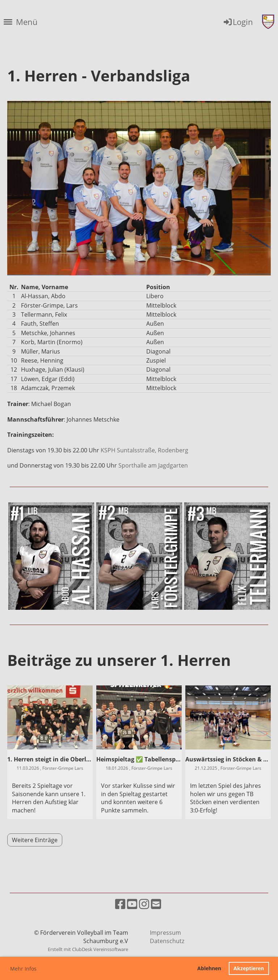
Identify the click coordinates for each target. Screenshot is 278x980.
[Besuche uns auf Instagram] (144, 904)
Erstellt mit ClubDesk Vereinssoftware (88, 949)
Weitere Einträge (35, 840)
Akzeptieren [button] (249, 968)
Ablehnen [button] (209, 968)
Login (238, 22)
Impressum (165, 933)
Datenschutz (167, 941)
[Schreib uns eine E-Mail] (156, 904)
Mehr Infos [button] (23, 969)
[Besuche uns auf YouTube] (132, 904)
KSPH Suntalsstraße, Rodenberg (145, 450)
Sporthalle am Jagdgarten (153, 465)
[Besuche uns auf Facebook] (120, 904)
